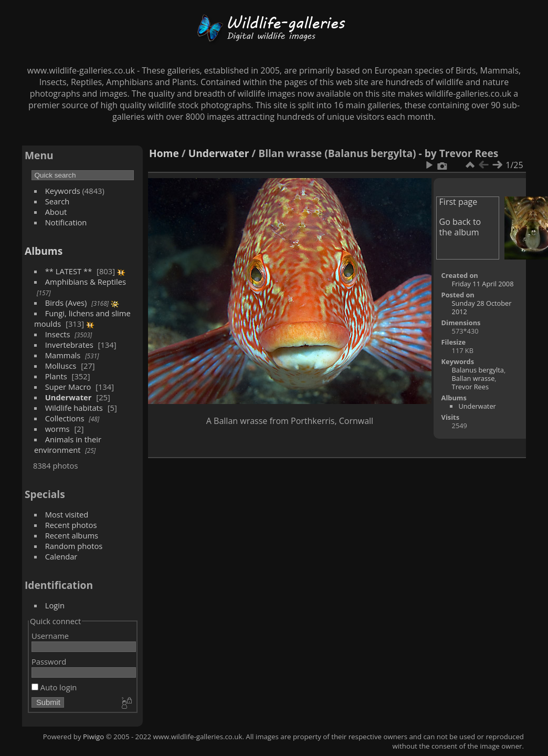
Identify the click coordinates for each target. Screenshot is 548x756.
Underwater (68, 397)
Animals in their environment (68, 444)
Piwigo (93, 737)
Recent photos (71, 525)
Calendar (61, 556)
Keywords (63, 191)
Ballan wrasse (473, 378)
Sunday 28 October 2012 (482, 307)
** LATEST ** (69, 271)
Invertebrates (69, 345)
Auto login (54, 687)
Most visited (67, 514)
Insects (58, 334)
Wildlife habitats (74, 408)
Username (50, 636)
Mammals (63, 355)
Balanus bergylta (478, 370)
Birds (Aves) (66, 303)
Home (164, 153)
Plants (56, 376)
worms (57, 429)
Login (55, 605)
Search (57, 201)
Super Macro (68, 387)
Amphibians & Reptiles (86, 282)
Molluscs (61, 366)
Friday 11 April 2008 (483, 284)
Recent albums (72, 535)
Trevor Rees (470, 387)
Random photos (74, 546)
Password (49, 661)
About (56, 212)
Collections (65, 418)
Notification (66, 222)
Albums (44, 251)
